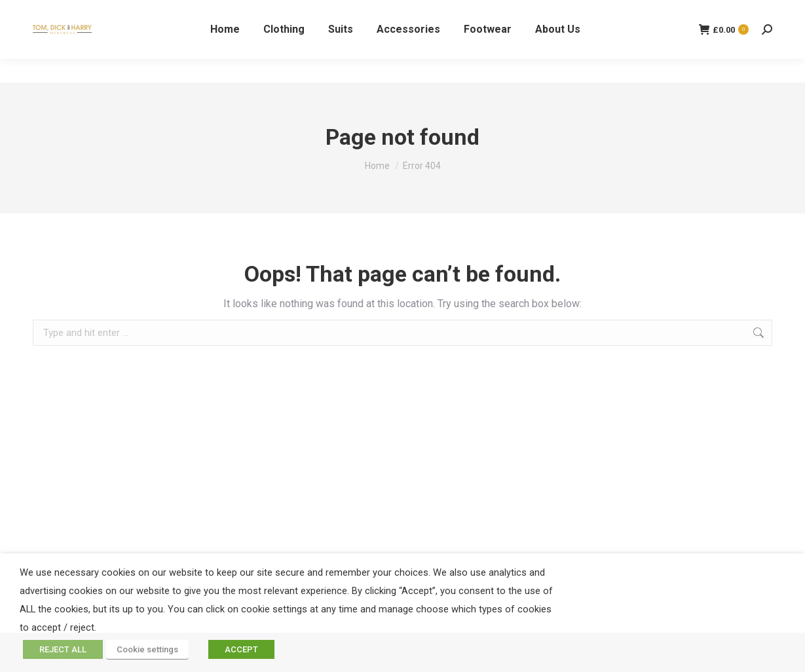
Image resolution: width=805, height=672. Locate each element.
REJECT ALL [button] (63, 649)
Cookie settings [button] (147, 649)
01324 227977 (66, 12)
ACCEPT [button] (241, 649)
